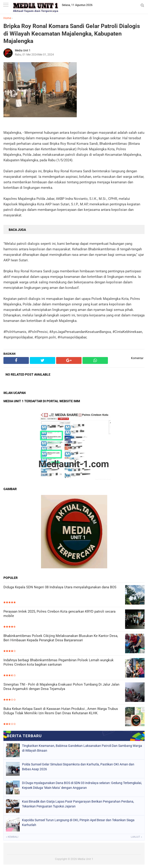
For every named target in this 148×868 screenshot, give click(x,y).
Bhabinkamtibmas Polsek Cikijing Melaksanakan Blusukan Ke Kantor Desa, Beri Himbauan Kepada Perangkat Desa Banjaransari (61, 638)
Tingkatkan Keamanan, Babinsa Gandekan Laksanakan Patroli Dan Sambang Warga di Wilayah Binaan (82, 748)
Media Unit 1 (85, 859)
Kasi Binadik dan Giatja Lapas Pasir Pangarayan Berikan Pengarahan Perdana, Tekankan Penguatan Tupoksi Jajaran (78, 804)
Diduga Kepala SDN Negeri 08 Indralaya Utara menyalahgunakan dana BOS (60, 587)
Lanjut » (136, 837)
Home (7, 18)
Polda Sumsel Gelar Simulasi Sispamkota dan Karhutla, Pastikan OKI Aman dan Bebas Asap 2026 (78, 767)
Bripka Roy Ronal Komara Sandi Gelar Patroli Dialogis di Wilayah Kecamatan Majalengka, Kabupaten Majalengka (72, 33)
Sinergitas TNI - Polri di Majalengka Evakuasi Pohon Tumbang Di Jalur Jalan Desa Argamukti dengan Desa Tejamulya (61, 687)
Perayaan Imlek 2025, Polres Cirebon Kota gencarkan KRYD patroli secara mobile (59, 614)
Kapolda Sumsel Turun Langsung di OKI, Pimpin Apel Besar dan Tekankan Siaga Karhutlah (78, 822)
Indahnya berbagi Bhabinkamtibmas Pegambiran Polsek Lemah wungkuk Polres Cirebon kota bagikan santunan (59, 662)
